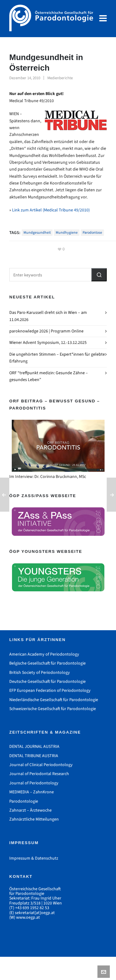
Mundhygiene (67, 232)
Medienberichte (60, 78)
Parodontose (92, 232)
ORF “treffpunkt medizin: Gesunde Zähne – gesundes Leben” (49, 376)
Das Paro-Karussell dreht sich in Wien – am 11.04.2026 (48, 316)
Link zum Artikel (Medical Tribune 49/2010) (51, 210)
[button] (99, 275)
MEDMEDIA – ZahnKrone (32, 792)
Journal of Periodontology (34, 783)
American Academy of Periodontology (44, 654)
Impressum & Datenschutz (34, 858)
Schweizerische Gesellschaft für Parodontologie (53, 709)
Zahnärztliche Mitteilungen (34, 819)
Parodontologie (24, 801)
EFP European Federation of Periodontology (50, 690)
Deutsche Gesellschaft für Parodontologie (47, 681)
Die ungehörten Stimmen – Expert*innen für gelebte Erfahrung (57, 358)
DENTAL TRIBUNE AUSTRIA (34, 756)
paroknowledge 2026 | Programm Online (46, 331)
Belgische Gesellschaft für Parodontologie (47, 663)
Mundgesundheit (37, 232)
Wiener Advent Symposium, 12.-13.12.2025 (48, 343)
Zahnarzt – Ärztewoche (30, 810)
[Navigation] (103, 19)
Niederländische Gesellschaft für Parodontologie (54, 700)
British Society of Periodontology (40, 672)
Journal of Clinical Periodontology (41, 765)
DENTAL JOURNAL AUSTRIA (34, 746)
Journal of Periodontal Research (39, 774)
